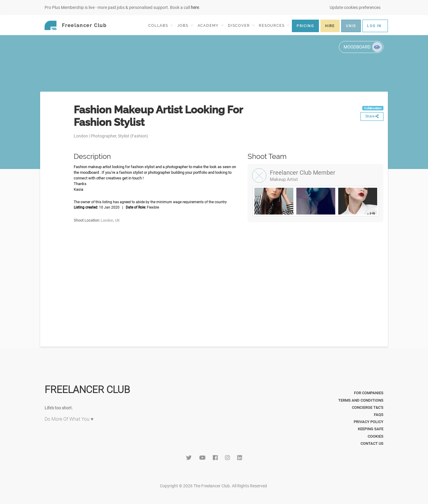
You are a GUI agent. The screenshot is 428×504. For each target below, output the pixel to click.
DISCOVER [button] (241, 25)
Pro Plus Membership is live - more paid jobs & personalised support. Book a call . (122, 7)
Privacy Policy (369, 422)
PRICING (305, 26)
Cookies (376, 436)
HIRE (330, 26)
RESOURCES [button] (274, 25)
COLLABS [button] (161, 25)
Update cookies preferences (355, 7)
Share (372, 116)
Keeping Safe (371, 429)
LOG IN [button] (374, 26)
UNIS (351, 26)
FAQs (379, 415)
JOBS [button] (185, 25)
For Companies (369, 393)
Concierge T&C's (368, 407)
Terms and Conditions (361, 400)
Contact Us (372, 443)
